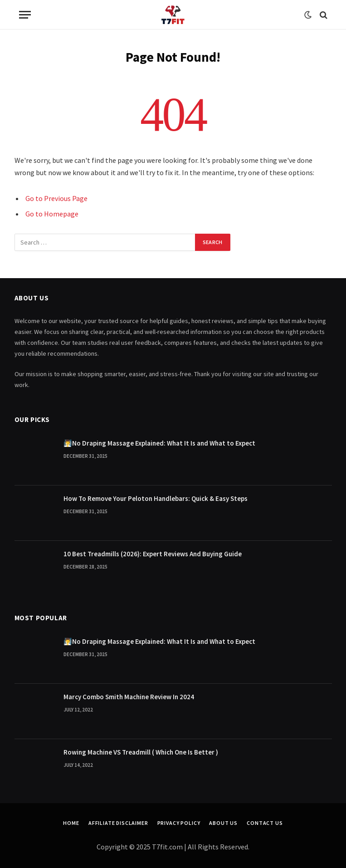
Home (71, 823)
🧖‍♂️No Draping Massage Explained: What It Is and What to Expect (159, 443)
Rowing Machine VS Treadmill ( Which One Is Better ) (141, 752)
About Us (223, 823)
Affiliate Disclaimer (118, 823)
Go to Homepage (52, 214)
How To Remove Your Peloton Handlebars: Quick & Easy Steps (156, 498)
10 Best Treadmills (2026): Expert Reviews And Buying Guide (153, 554)
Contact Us (265, 823)
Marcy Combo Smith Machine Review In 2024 (129, 697)
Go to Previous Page (56, 198)
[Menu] (25, 15)
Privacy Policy (179, 823)
